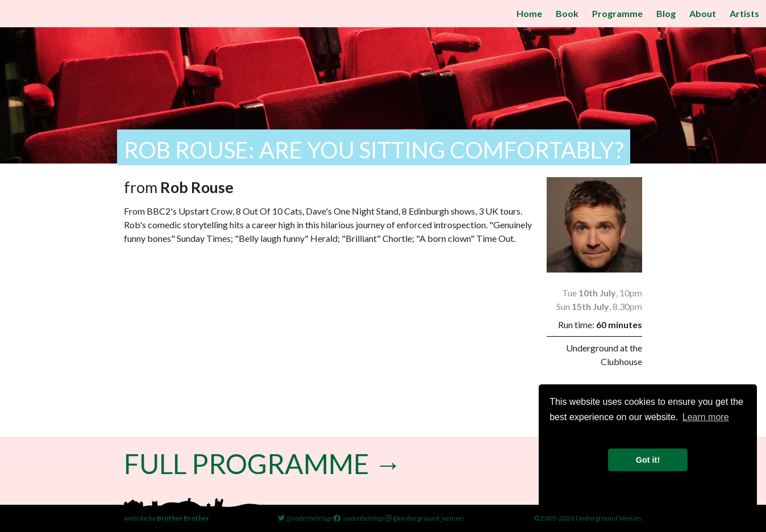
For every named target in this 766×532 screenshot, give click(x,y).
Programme (617, 13)
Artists (744, 13)
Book (567, 13)
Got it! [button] (648, 460)
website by (166, 518)
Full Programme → (263, 464)
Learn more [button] (706, 417)
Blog (666, 13)
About (703, 13)
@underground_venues (425, 518)
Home (529, 13)
